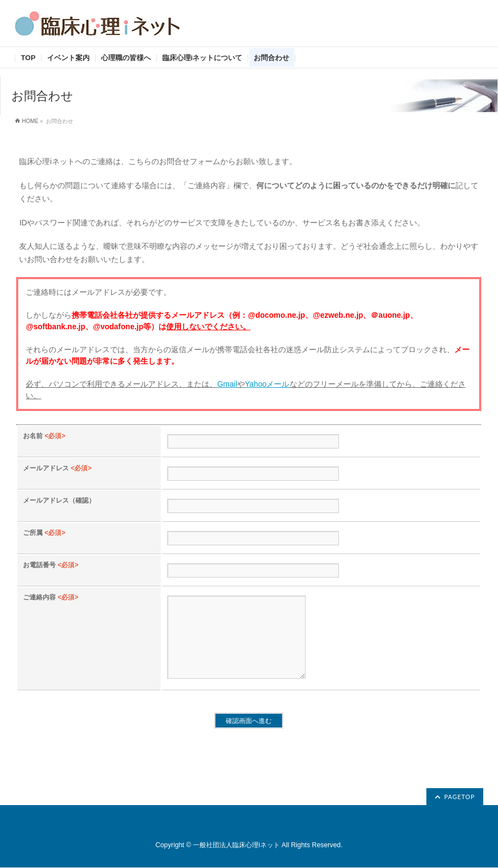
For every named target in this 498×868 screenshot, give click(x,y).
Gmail (227, 384)
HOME (30, 121)
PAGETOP (459, 797)
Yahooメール (267, 384)
